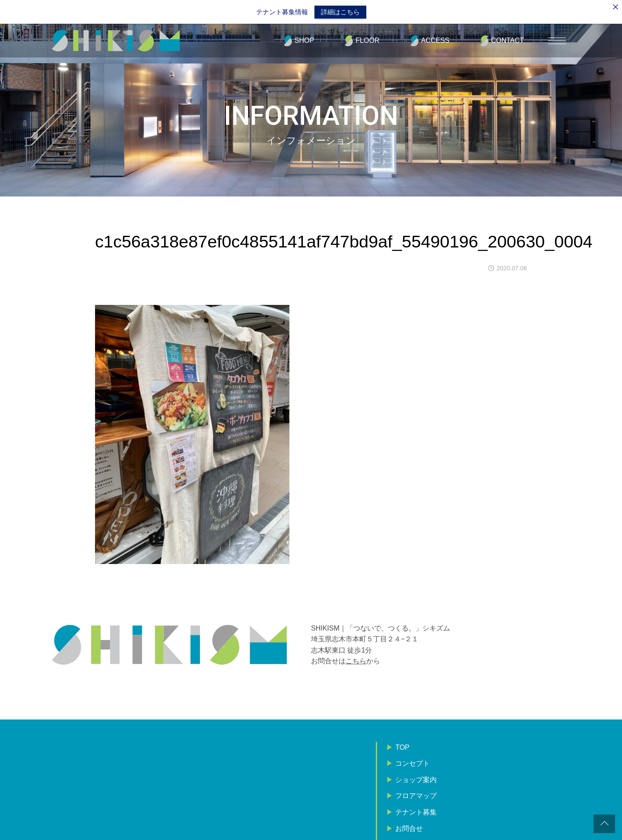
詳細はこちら (340, 12)
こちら (356, 660)
